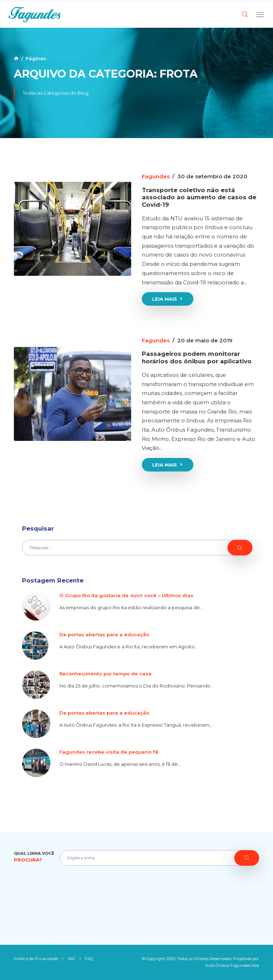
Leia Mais (168, 299)
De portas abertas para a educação (104, 634)
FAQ (89, 959)
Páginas (36, 58)
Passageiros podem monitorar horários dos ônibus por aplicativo (197, 357)
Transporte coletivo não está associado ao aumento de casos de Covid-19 (199, 197)
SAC (71, 959)
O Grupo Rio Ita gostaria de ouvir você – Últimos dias (126, 595)
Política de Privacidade (36, 959)
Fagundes (156, 176)
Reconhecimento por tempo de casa (105, 674)
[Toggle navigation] (260, 14)
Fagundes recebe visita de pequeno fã (109, 752)
